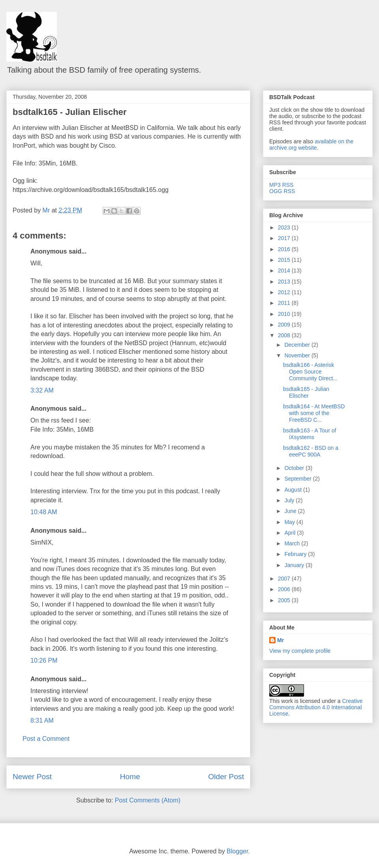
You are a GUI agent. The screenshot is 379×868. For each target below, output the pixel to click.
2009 (285, 325)
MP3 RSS (281, 185)
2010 (285, 314)
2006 (285, 589)
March (293, 543)
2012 (285, 292)
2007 (285, 579)
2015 (285, 260)
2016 (285, 249)
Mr (280, 640)
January (295, 565)
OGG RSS (282, 191)
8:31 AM (42, 721)
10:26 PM (44, 660)
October (295, 468)
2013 (285, 282)
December (298, 345)
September (298, 479)
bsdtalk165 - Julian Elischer (70, 112)
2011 (285, 303)
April (291, 533)
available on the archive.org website (311, 145)
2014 (285, 271)
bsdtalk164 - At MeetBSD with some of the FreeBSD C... (314, 413)
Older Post (226, 777)
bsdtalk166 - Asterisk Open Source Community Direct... (310, 372)
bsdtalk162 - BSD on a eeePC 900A (311, 451)
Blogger (237, 851)
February (296, 554)
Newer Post (32, 777)
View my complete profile (300, 651)
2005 (285, 600)
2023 (285, 227)
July (290, 500)
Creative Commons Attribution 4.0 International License (316, 707)
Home (130, 777)
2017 (285, 238)
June (291, 511)
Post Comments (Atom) (148, 800)
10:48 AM (44, 512)
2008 (285, 335)
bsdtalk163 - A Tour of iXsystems (310, 434)
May (290, 522)
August (294, 490)
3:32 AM (42, 390)
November (298, 355)
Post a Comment (46, 739)
